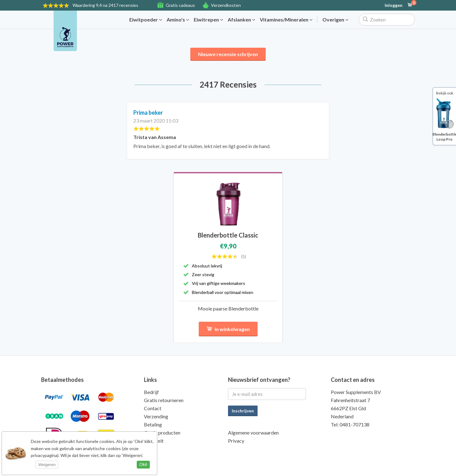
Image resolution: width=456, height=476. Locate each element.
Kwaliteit (154, 441)
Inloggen (394, 5)
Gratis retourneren (164, 400)
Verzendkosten (226, 5)
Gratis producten (162, 433)
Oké (143, 464)
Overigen (335, 20)
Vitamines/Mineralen (286, 20)
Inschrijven (243, 411)
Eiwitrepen (208, 20)
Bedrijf (151, 392)
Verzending (156, 416)
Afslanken (241, 20)
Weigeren (47, 465)
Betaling (153, 424)
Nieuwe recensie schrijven (228, 54)
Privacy (236, 441)
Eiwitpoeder (146, 20)
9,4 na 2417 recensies (105, 5)
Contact (153, 408)
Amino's (178, 20)
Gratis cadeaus (180, 5)
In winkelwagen (228, 329)
